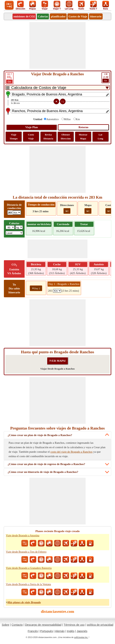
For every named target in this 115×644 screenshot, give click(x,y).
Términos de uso (74, 625)
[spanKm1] (57, 291)
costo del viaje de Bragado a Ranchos (71, 452)
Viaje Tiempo (13, 137)
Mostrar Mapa (83, 137)
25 (106, 78)
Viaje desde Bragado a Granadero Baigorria (29, 568)
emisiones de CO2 (24, 16)
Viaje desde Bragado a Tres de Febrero (26, 552)
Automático (52, 119)
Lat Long (100, 137)
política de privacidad (100, 625)
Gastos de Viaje (78, 16)
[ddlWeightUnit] (19, 227)
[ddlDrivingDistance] (17, 213)
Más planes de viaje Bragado (24, 602)
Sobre (5, 625)
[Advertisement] (57, 45)
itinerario (96, 16)
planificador (58, 16)
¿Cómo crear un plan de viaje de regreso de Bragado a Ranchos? (46, 464)
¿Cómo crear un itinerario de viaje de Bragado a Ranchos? (43, 472)
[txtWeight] (10, 227)
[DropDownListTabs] (57, 88)
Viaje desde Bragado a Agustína (23, 536)
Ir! (67, 211)
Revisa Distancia (48, 137)
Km (78, 119)
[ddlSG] (14, 233)
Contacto (17, 625)
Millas (67, 119)
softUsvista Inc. (81, 637)
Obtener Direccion (66, 137)
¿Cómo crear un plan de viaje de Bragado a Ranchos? (40, 435)
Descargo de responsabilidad (43, 625)
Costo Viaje (31, 137)
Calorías (43, 16)
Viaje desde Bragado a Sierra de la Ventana (28, 584)
